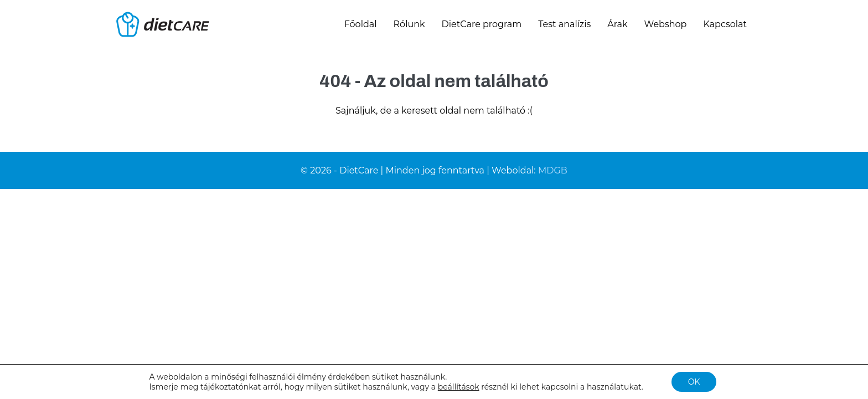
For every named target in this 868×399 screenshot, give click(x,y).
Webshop (666, 24)
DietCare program (482, 24)
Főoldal (361, 24)
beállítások (459, 387)
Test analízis (564, 24)
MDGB (553, 170)
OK (694, 382)
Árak (617, 24)
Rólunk (409, 24)
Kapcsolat (725, 24)
